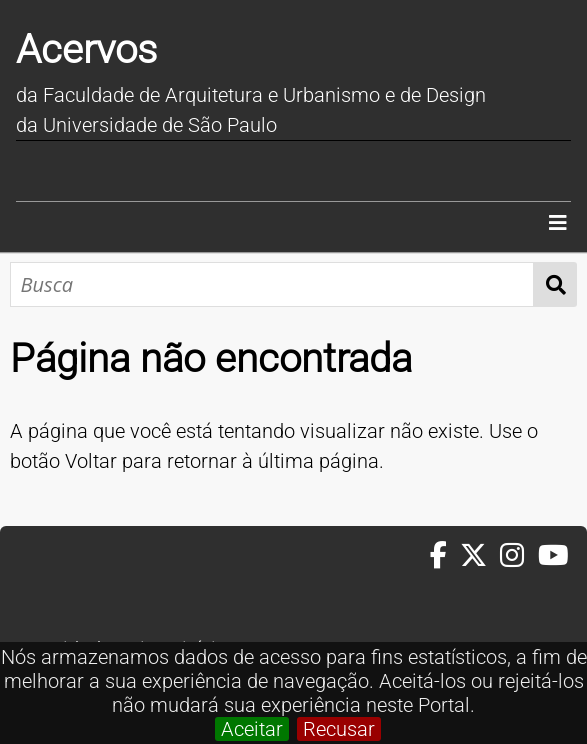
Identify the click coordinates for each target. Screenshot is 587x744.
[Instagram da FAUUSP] (518, 556)
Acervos (86, 49)
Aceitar (252, 729)
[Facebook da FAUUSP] (445, 556)
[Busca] (272, 284)
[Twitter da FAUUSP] (480, 556)
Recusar (339, 729)
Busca (555, 284)
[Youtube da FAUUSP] (555, 556)
